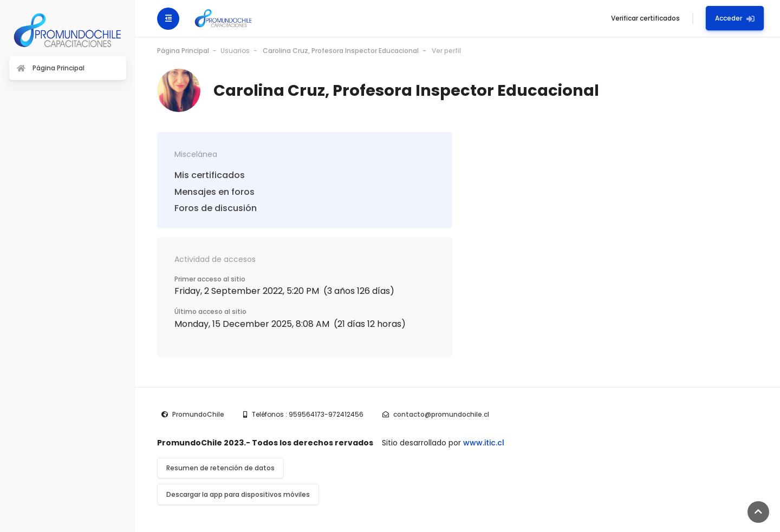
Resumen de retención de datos (220, 468)
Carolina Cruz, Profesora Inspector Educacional (341, 51)
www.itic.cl (484, 443)
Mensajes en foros (214, 192)
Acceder (735, 18)
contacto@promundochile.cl (441, 414)
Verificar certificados (645, 18)
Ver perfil (446, 51)
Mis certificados (210, 175)
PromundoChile (198, 414)
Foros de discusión (216, 208)
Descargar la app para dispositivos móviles (238, 494)
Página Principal (183, 51)
